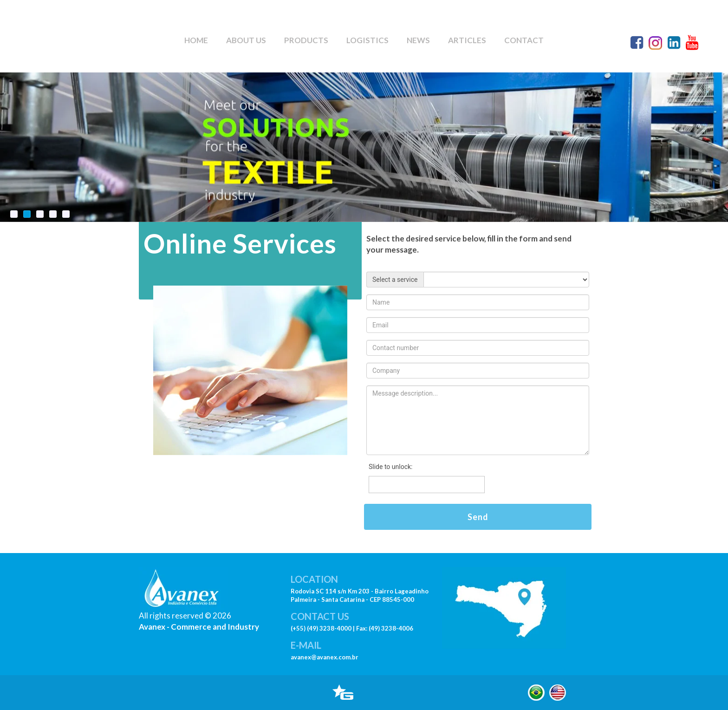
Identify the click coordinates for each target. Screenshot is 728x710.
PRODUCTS (306, 40)
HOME (196, 40)
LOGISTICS (367, 40)
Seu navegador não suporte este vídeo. (74, 35)
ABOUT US (246, 40)
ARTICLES (467, 40)
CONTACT (524, 40)
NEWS (418, 40)
